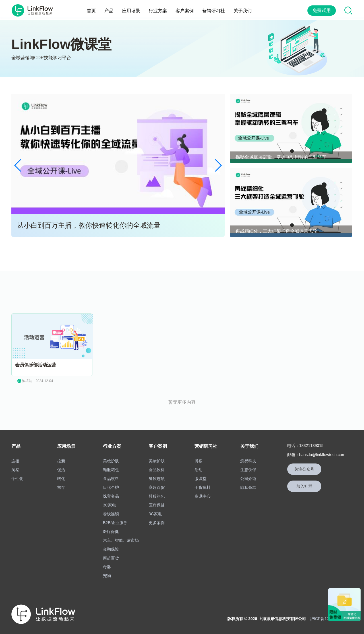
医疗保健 (111, 530)
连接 (15, 459)
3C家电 (109, 504)
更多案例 (157, 521)
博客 (198, 459)
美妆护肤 (111, 459)
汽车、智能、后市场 (121, 539)
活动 (198, 468)
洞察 (15, 468)
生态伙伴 (248, 468)
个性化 (17, 477)
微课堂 (200, 477)
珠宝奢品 (111, 495)
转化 (61, 477)
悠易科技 (248, 459)
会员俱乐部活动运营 (36, 363)
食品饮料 (111, 477)
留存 (61, 486)
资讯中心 (202, 495)
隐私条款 (248, 486)
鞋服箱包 (111, 468)
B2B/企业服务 (115, 521)
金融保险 (111, 548)
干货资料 (202, 486)
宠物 (107, 574)
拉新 (61, 459)
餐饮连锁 (111, 512)
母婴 (107, 565)
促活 (61, 468)
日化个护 (111, 486)
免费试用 (322, 10)
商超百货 (111, 557)
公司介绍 (248, 477)
